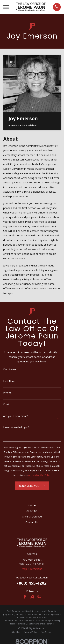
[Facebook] (25, 597)
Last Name (10, 381)
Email (6, 404)
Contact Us (32, 522)
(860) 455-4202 (32, 583)
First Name (10, 369)
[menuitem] (16, 632)
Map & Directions (32, 569)
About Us (32, 511)
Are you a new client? (16, 416)
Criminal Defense (32, 516)
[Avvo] (32, 597)
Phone (7, 393)
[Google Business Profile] (39, 597)
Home (32, 505)
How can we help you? (16, 427)
